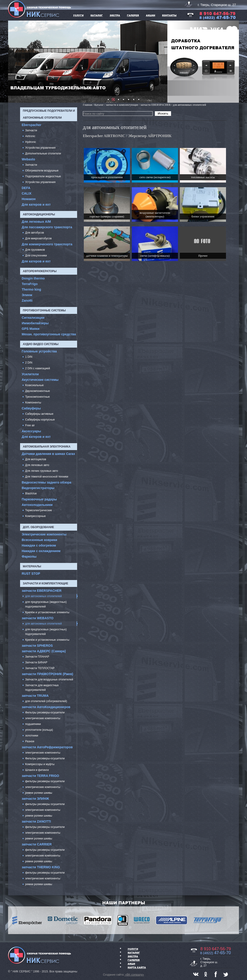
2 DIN (29, 363)
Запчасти (31, 130)
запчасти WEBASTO (38, 618)
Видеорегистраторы (38, 488)
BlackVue (31, 493)
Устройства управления (40, 148)
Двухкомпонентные (38, 391)
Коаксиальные (34, 385)
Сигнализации (33, 318)
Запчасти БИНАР (36, 662)
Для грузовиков (35, 250)
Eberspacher (32, 125)
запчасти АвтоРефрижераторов (47, 747)
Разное (30, 741)
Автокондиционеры (39, 214)
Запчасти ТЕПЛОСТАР (40, 668)
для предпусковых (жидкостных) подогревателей (46, 604)
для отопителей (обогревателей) (46, 701)
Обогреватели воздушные (42, 171)
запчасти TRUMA (35, 696)
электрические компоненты (43, 718)
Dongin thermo (33, 278)
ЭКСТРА (115, 15)
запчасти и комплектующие (45, 583)
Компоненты (33, 403)
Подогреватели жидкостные (43, 176)
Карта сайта (137, 967)
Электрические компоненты (44, 534)
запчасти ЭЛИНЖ (35, 799)
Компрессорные (35, 516)
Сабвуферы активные (39, 414)
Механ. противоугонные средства (49, 334)
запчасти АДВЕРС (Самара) (44, 651)
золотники (32, 736)
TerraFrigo (30, 284)
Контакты (169, 15)
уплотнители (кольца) (39, 730)
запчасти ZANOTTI (36, 821)
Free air (30, 425)
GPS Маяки (31, 329)
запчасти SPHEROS (37, 646)
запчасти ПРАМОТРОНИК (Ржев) (47, 674)
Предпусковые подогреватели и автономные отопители (49, 114)
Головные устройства (39, 351)
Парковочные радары (39, 499)
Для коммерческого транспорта (47, 244)
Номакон (29, 199)
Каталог (134, 953)
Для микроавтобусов (38, 238)
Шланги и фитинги (37, 770)
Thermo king (31, 289)
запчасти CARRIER (37, 844)
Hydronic (31, 142)
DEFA (26, 188)
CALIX (27, 193)
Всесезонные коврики (39, 540)
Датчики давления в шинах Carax (48, 454)
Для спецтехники (36, 256)
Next (233, 62)
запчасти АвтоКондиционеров (46, 707)
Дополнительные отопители (43, 153)
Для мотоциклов (36, 459)
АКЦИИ (151, 15)
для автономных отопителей (43, 596)
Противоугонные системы (44, 310)
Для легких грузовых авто (42, 471)
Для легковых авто (37, 465)
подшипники (33, 724)
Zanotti (27, 301)
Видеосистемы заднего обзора (47, 482)
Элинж (27, 295)
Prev (14, 62)
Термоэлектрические (39, 510)
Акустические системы (40, 380)
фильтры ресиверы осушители (45, 781)
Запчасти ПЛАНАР (37, 657)
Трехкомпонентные (38, 397)
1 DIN (29, 357)
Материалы (32, 566)
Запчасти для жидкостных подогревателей (42, 688)
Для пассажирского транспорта (47, 227)
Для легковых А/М (36, 222)
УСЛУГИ (78, 15)
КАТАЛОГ (97, 15)
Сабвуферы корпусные (40, 420)
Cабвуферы (31, 408)
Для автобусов (35, 233)
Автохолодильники (37, 505)
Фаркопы (29, 556)
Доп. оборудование (38, 527)
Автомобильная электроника (47, 447)
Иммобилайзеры (35, 323)
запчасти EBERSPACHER (42, 591)
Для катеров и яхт (36, 204)
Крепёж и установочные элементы (47, 612)
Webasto (28, 159)
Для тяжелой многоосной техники (47, 477)
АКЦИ (131, 964)
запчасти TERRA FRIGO (40, 776)
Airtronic (30, 136)
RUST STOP (31, 574)
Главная (87, 105)
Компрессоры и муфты (40, 764)
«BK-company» (134, 975)
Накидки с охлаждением (41, 551)
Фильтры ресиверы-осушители (45, 712)
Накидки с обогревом (39, 545)
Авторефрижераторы (40, 271)
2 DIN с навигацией (38, 368)
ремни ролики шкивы (39, 793)
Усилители (30, 374)
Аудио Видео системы (41, 344)
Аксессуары (31, 431)
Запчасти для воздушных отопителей (49, 679)
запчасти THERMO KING (41, 867)
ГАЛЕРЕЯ (133, 15)
